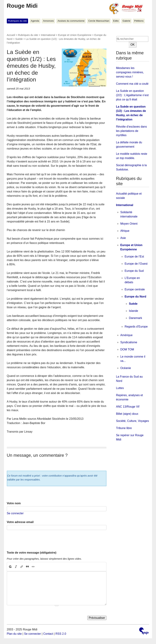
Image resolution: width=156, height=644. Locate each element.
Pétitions (139, 21)
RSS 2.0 (61, 634)
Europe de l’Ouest (136, 264)
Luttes (120, 388)
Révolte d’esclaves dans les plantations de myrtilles (131, 131)
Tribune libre (124, 428)
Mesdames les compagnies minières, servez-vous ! (130, 72)
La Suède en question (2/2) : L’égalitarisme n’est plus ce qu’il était (132, 95)
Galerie (126, 21)
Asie (123, 238)
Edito (116, 21)
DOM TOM (127, 349)
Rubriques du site (18, 21)
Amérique (126, 335)
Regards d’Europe (136, 327)
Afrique (125, 231)
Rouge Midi (22, 6)
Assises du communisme (71, 21)
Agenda (35, 21)
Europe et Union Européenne (75, 35)
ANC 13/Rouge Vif (128, 407)
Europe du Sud (134, 271)
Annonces (48, 21)
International (48, 35)
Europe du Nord (135, 297)
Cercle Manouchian (99, 21)
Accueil (11, 35)
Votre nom (14, 503)
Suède (19, 39)
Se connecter (15, 513)
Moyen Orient (129, 224)
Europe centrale (135, 289)
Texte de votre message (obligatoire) (32, 553)
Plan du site (14, 634)
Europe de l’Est (134, 257)
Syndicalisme (129, 342)
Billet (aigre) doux (127, 414)
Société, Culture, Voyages (132, 421)
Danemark (135, 318)
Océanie (126, 368)
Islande (133, 311)
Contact (48, 634)
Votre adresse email (20, 522)
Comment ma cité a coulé (132, 84)
